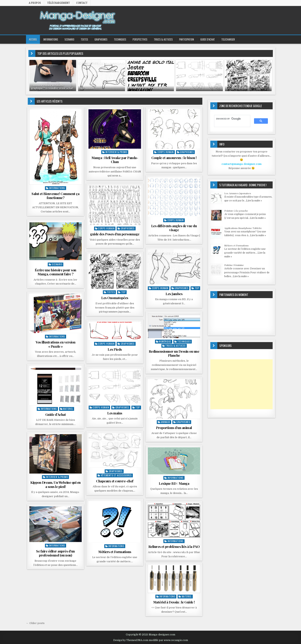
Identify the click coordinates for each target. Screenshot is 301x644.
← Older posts (35, 623)
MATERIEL (68, 409)
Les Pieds (115, 349)
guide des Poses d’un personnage (115, 234)
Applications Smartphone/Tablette (243, 228)
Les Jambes (174, 294)
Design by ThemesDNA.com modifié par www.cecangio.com (151, 640)
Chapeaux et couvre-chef (115, 481)
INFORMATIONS (51, 39)
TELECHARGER (228, 39)
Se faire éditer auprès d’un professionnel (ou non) (56, 553)
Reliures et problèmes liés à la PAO (174, 546)
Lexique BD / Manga (174, 483)
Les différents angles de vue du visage (174, 228)
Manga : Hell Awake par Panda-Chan (115, 160)
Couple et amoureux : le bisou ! (174, 158)
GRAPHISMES (101, 39)
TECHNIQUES (120, 39)
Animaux (165, 422)
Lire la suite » (254, 201)
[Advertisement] (242, 384)
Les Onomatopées (115, 298)
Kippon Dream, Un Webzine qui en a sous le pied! (56, 484)
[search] (230, 119)
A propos (35, 3)
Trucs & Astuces (163, 39)
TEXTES (84, 39)
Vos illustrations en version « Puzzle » (55, 344)
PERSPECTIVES (140, 39)
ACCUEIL (33, 39)
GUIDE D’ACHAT (208, 39)
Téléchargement (59, 3)
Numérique (165, 341)
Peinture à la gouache (236, 211)
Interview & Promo (116, 152)
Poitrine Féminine (234, 265)
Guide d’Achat (56, 414)
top (197, 288)
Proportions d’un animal (174, 428)
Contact (82, 3)
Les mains (115, 413)
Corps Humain (166, 152)
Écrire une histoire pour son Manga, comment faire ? (56, 272)
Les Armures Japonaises (238, 193)
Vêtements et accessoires (116, 475)
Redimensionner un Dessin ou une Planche (174, 353)
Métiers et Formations (115, 552)
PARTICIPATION (187, 39)
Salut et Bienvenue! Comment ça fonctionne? (55, 196)
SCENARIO (69, 39)
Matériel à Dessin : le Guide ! (174, 602)
